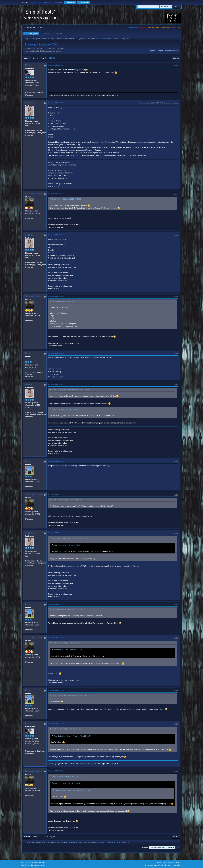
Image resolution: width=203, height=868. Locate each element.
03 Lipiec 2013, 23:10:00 (56, 65)
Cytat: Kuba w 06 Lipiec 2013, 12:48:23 (66, 409)
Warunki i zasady (168, 863)
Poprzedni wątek (156, 50)
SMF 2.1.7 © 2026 (27, 863)
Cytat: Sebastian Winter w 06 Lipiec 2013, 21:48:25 (70, 696)
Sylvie (109, 39)
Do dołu (27, 58)
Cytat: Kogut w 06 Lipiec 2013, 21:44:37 (66, 643)
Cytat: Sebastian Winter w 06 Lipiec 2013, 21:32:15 (70, 538)
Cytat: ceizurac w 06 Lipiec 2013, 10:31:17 (67, 302)
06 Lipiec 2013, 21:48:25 (56, 637)
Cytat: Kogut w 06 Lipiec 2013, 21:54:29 (66, 729)
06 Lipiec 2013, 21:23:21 (56, 461)
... (44, 58)
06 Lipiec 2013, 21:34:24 (56, 533)
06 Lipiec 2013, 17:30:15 (56, 384)
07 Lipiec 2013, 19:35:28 (56, 771)
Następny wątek (172, 50)
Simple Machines (39, 863)
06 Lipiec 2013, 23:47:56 (56, 723)
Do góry (27, 837)
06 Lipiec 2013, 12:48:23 (56, 353)
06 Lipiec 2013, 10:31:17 (56, 235)
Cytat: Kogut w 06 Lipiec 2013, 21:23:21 (66, 500)
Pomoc (159, 863)
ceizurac (29, 103)
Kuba (28, 353)
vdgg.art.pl (143, 28)
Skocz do (145, 847)
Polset (28, 65)
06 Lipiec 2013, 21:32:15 (56, 494)
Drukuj (176, 58)
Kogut (28, 461)
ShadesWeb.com (39, 865)
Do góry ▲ (178, 863)
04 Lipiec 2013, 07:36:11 (56, 103)
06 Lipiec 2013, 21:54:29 (56, 690)
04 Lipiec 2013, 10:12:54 (56, 194)
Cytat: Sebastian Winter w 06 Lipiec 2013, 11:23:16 (70, 390)
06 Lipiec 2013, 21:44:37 (56, 604)
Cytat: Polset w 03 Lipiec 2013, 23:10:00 (66, 199)
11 (54, 58)
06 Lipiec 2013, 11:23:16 (56, 296)
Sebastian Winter (34, 194)
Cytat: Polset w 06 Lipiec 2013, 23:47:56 (66, 776)
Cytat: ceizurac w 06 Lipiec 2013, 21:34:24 (67, 610)
